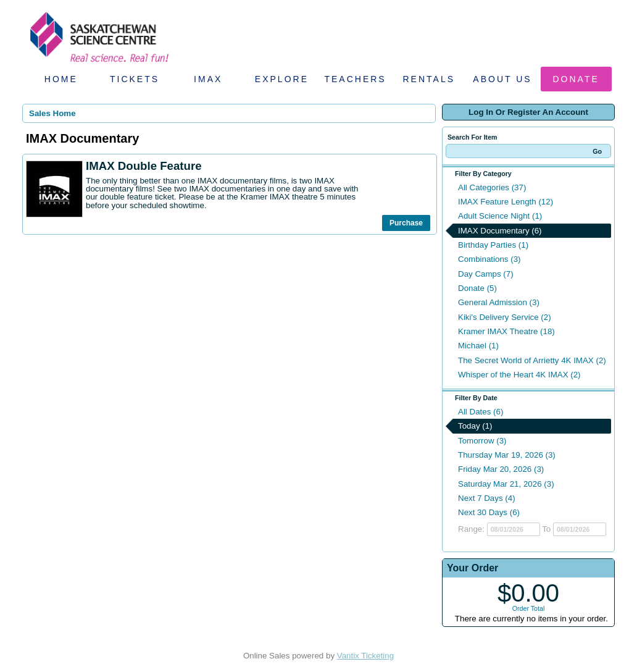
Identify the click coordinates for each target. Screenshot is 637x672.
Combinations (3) (489, 259)
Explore (282, 79)
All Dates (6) (481, 412)
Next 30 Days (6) (489, 512)
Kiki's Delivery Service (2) (505, 317)
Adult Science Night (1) (500, 216)
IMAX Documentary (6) (500, 231)
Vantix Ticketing (365, 656)
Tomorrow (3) (482, 441)
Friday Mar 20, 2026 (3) (501, 469)
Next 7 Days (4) (487, 498)
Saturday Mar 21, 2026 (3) (506, 484)
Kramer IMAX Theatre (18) (506, 331)
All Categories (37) (492, 187)
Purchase (406, 223)
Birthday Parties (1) (493, 245)
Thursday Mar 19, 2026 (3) (507, 455)
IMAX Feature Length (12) (506, 202)
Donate (576, 79)
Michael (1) (478, 346)
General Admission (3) (499, 302)
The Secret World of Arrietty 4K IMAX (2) (532, 360)
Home (61, 79)
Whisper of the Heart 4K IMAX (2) (519, 375)
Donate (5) (477, 288)
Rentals (429, 79)
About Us (502, 79)
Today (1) (475, 426)
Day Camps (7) (486, 274)
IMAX (208, 79)
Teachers (355, 79)
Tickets (135, 79)
